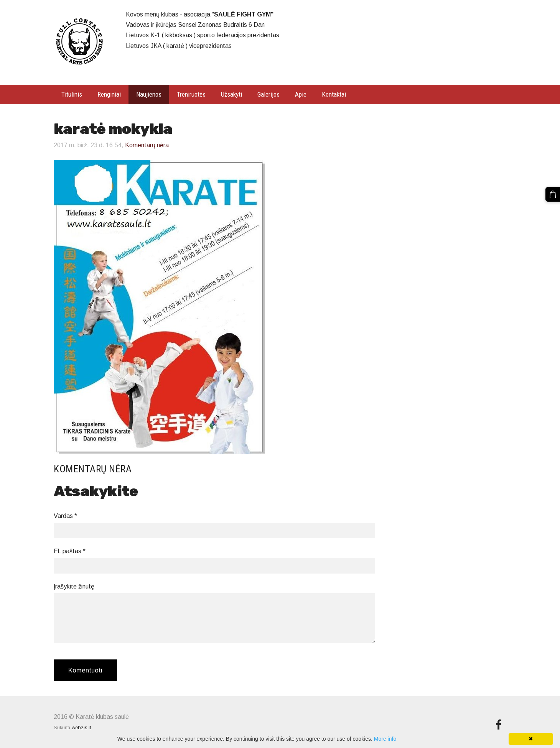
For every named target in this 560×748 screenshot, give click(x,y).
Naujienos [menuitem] (149, 94)
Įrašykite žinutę (74, 586)
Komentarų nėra (147, 145)
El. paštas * (70, 551)
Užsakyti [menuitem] (231, 94)
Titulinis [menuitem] (72, 94)
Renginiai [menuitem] (109, 94)
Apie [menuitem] (301, 94)
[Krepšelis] (553, 194)
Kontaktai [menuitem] (334, 94)
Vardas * (65, 516)
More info (385, 739)
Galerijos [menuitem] (268, 94)
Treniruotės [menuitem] (191, 94)
